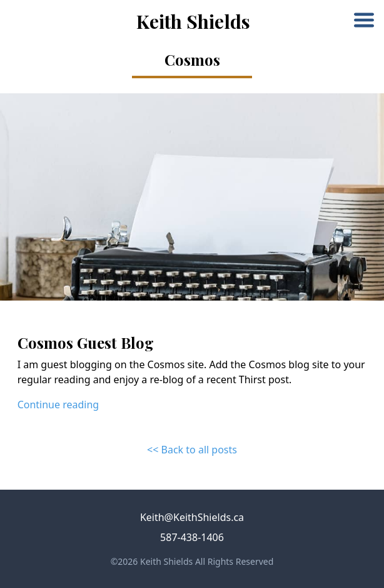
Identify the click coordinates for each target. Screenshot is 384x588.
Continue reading (58, 405)
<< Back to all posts (192, 450)
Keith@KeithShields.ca (192, 517)
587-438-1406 (192, 537)
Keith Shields (193, 21)
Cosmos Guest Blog (86, 343)
